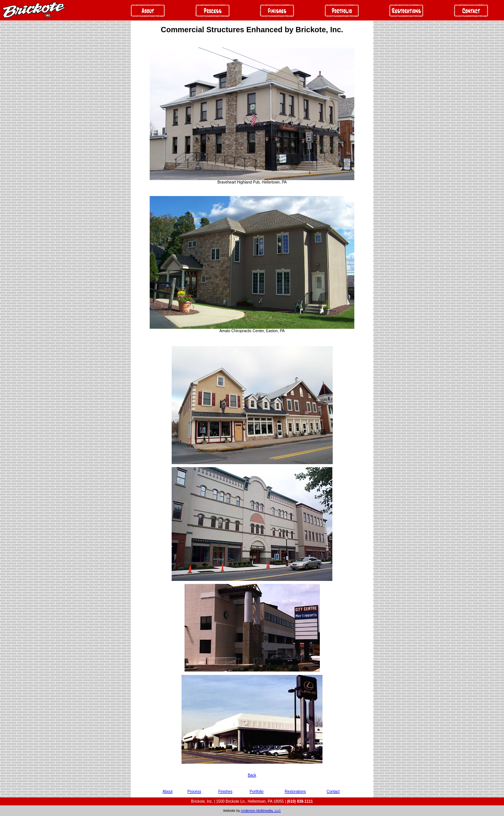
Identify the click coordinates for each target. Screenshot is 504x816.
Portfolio (257, 792)
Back (252, 775)
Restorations (295, 792)
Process (194, 792)
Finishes (225, 792)
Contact (333, 792)
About (167, 792)
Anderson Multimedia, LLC (261, 811)
